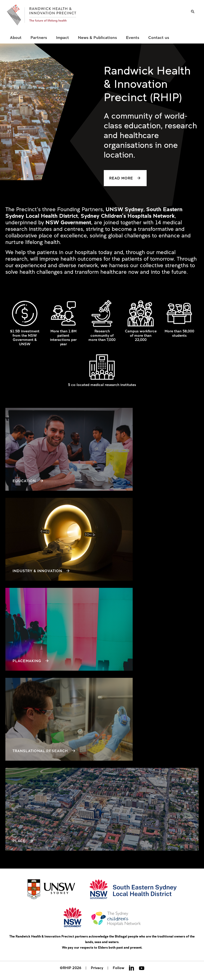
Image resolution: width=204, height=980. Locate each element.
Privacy (97, 968)
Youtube (142, 968)
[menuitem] (16, 38)
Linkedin (131, 968)
